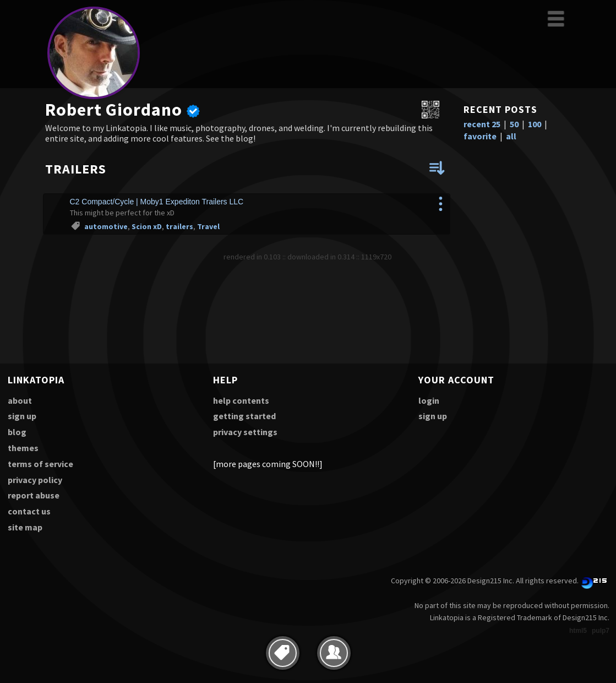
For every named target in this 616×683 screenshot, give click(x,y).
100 (535, 124)
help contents (241, 400)
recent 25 (482, 124)
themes (23, 448)
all (511, 136)
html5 (578, 631)
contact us (29, 511)
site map (25, 527)
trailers (179, 226)
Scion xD (147, 226)
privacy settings (245, 432)
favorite (480, 136)
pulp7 (601, 631)
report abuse (34, 495)
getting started (244, 416)
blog (17, 432)
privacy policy (35, 480)
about (20, 400)
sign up (22, 416)
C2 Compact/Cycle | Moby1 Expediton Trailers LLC (157, 202)
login (429, 400)
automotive (106, 226)
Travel (208, 226)
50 (514, 124)
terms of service (40, 464)
